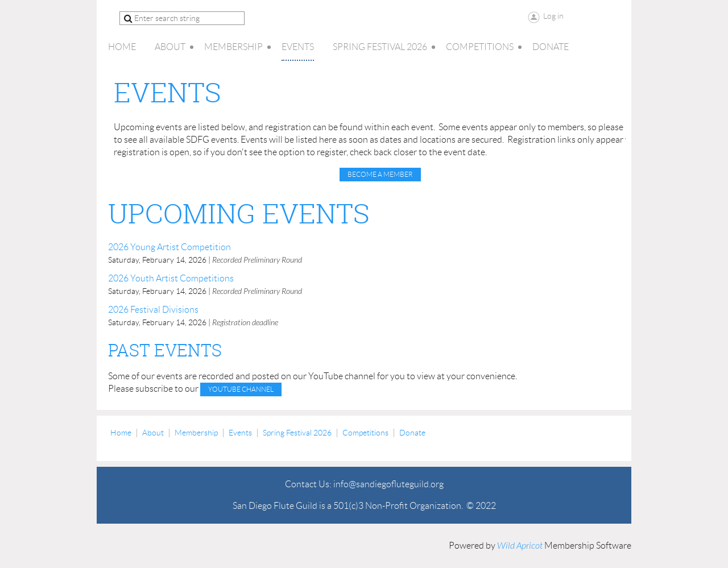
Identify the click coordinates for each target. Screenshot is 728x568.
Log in (553, 16)
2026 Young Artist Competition (169, 247)
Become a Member (380, 174)
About (153, 433)
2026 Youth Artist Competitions (171, 278)
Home (121, 433)
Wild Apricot (520, 546)
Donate (412, 433)
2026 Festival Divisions (153, 310)
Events (240, 433)
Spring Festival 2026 (297, 433)
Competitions (365, 433)
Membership (196, 433)
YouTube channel (241, 389)
